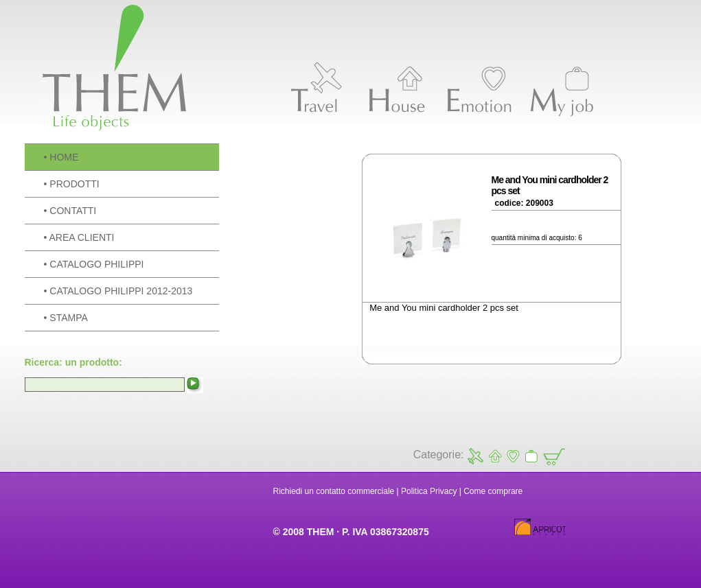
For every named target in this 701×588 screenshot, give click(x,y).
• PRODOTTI (72, 184)
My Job (531, 456)
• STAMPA (66, 318)
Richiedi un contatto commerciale (334, 491)
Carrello (553, 456)
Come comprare (493, 491)
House (494, 456)
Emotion (513, 456)
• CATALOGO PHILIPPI (94, 264)
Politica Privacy (429, 491)
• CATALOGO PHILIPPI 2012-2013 (118, 291)
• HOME (61, 157)
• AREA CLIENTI (79, 237)
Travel (475, 456)
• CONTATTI (70, 211)
